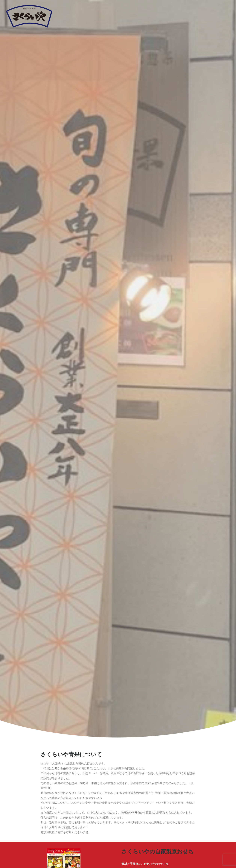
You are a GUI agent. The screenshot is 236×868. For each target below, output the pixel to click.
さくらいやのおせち (145, 255)
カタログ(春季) (36, 365)
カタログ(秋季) (145, 365)
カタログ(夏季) (91, 365)
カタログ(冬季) (200, 365)
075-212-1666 (64, 771)
